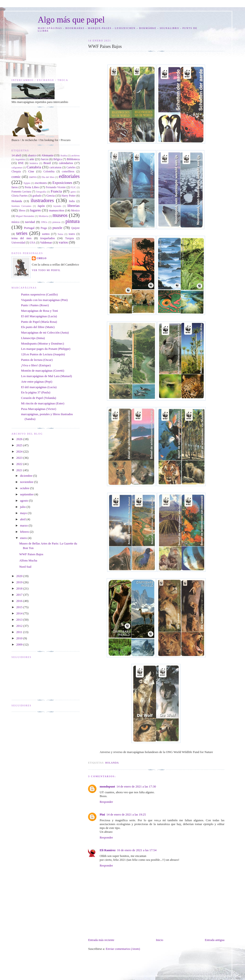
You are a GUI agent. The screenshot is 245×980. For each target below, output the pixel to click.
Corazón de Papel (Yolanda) (39, 398)
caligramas (17, 167)
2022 (20, 464)
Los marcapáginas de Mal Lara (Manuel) (47, 376)
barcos (45, 159)
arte (32, 159)
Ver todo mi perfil (46, 270)
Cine (31, 171)
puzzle (58, 228)
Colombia (49, 172)
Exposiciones (62, 183)
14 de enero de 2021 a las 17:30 (136, 786)
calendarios (66, 163)
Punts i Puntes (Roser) (35, 305)
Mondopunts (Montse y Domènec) (42, 343)
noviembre (27, 482)
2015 (20, 607)
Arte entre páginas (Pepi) (37, 382)
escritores (41, 183)
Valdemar (46, 242)
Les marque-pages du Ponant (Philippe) (46, 349)
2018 (20, 588)
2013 (20, 620)
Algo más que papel (71, 20)
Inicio (160, 940)
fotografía (41, 192)
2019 (20, 582)
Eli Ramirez (108, 850)
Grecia (51, 195)
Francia (56, 191)
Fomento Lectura (21, 192)
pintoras (56, 222)
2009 (20, 644)
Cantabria (34, 167)
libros (22, 211)
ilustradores (42, 200)
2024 (20, 451)
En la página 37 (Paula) (36, 392)
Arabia (64, 156)
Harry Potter (68, 196)
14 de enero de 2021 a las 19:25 (126, 814)
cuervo (33, 177)
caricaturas (56, 167)
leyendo (57, 206)
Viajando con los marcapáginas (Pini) (44, 300)
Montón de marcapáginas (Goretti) (43, 371)
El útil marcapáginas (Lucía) (39, 387)
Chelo (42, 258)
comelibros (68, 172)
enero (24, 538)
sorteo (46, 234)
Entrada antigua (215, 940)
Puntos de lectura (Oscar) (37, 360)
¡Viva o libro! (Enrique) (36, 365)
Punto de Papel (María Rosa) (39, 322)
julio (23, 507)
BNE (21, 163)
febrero (25, 532)
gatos (73, 192)
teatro (72, 234)
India (72, 201)
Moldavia (43, 216)
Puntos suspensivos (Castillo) (39, 294)
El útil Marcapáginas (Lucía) (39, 316)
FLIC (73, 187)
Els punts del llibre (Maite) (38, 327)
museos (60, 215)
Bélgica (58, 159)
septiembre (27, 494)
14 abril (16, 155)
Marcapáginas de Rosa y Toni (39, 311)
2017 (20, 595)
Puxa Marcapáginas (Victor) (39, 409)
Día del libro (48, 177)
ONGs (44, 222)
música (15, 222)
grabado (37, 196)
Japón (41, 206)
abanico (32, 156)
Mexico (75, 211)
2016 (20, 601)
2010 (20, 638)
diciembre (27, 476)
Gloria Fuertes (20, 196)
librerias (74, 206)
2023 (20, 458)
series (22, 233)
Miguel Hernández (25, 216)
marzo (24, 525)
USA (33, 243)
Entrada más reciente (101, 940)
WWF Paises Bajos (31, 554)
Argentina (20, 159)
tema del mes (22, 238)
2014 (20, 613)
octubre (25, 488)
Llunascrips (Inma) (33, 338)
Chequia (16, 172)
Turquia (70, 238)
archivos (75, 156)
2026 (20, 439)
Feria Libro (32, 187)
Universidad (18, 243)
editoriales (69, 176)
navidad (30, 222)
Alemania (47, 155)
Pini (102, 814)
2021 (20, 470)
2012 (20, 626)
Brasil (47, 163)
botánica (34, 163)
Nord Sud (25, 567)
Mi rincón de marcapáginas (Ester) (43, 403)
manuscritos (57, 210)
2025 (20, 445)
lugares (35, 210)
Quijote (75, 228)
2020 (20, 576)
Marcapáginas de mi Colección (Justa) (45, 332)
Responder (106, 802)
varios (63, 242)
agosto (25, 501)
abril (23, 519)
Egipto (27, 183)
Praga (44, 228)
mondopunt (107, 786)
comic (16, 177)
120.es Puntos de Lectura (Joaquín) (43, 354)
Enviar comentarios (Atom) (123, 949)
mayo (24, 513)
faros (15, 187)
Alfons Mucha (28, 560)
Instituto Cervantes (21, 206)
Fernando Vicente (56, 187)
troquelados (47, 238)
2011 (20, 632)
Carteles (71, 167)
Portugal (29, 228)
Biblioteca (73, 159)
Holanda (112, 763)
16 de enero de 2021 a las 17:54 (137, 850)
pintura (73, 221)
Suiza (60, 234)
